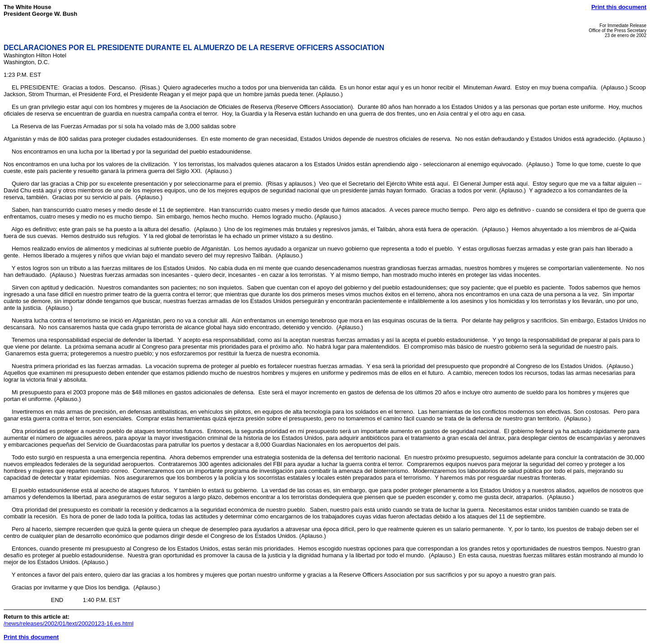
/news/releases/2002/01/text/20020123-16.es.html (69, 623)
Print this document (619, 7)
